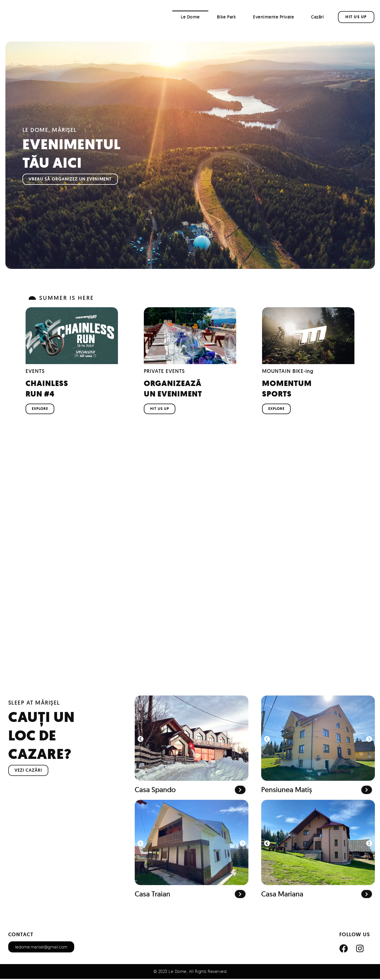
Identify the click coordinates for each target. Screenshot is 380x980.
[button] (141, 740)
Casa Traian (152, 895)
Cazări (317, 17)
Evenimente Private (273, 17)
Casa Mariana (282, 895)
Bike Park (227, 17)
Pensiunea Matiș (287, 791)
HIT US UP (160, 410)
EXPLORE (40, 410)
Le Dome (190, 17)
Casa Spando (155, 791)
